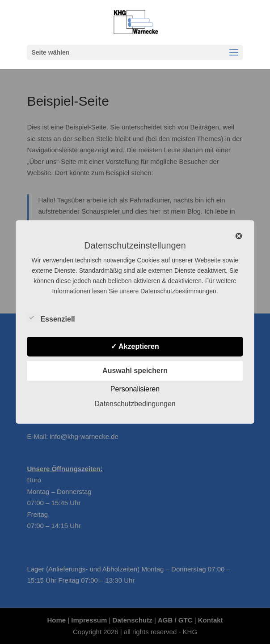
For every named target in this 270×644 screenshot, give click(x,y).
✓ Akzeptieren (135, 346)
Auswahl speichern (135, 371)
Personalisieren (135, 389)
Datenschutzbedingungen (135, 404)
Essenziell (51, 318)
